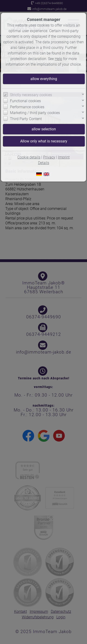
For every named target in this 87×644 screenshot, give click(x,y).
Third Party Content (26, 119)
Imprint (64, 157)
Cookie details (29, 157)
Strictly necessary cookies (31, 95)
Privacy (49, 157)
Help (58, 59)
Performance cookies (27, 107)
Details (44, 163)
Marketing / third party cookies (35, 113)
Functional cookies (25, 101)
